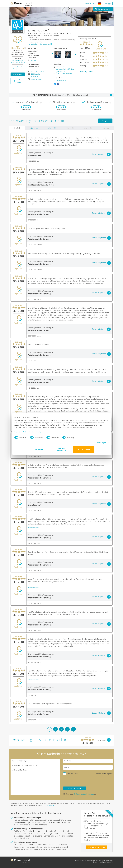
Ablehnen (39, 452)
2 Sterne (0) (88, 128)
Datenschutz (102, 860)
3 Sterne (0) (70, 128)
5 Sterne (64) (34, 128)
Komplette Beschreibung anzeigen (40, 44)
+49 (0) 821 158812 (37, 71)
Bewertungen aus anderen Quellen (18, 61)
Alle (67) (17, 128)
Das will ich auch (90, 3)
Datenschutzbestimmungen (47, 434)
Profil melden (51, 805)
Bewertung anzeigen (86, 71)
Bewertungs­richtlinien (80, 860)
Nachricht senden (75, 788)
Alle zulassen (84, 452)
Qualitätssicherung (92, 860)
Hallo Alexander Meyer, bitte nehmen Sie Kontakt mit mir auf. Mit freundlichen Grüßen (35, 777)
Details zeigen (87, 445)
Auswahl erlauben (61, 452)
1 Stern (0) (106, 128)
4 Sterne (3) (52, 128)
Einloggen (108, 4)
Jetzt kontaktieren (103, 9)
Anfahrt (33, 60)
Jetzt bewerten (18, 74)
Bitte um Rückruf (73, 774)
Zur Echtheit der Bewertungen (18, 68)
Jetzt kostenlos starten (97, 847)
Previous (52, 54)
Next (75, 54)
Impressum (33, 434)
